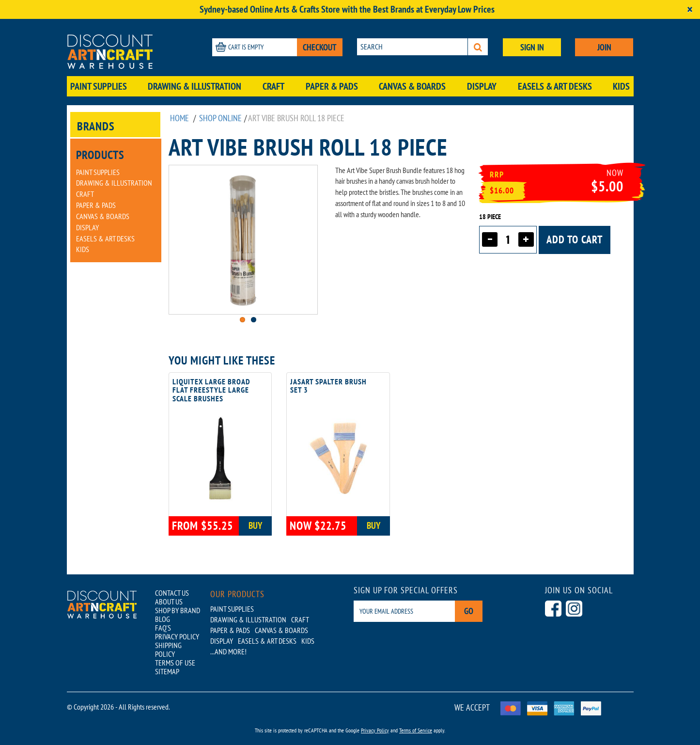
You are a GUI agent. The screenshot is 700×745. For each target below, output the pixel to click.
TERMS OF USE (175, 663)
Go (469, 611)
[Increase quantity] (526, 239)
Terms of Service (416, 730)
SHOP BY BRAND (178, 610)
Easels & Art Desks (555, 86)
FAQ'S (163, 628)
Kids (621, 86)
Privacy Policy (375, 730)
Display (482, 86)
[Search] (478, 47)
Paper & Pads (332, 86)
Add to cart (575, 239)
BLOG (163, 619)
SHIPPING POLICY (168, 650)
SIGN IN (532, 47)
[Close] (690, 9)
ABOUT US (169, 602)
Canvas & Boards (412, 86)
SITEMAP (167, 671)
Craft (273, 86)
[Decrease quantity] (490, 239)
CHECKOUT (320, 47)
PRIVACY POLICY (177, 636)
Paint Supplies (99, 86)
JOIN (604, 47)
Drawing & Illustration (194, 86)
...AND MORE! (228, 651)
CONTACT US (172, 593)
